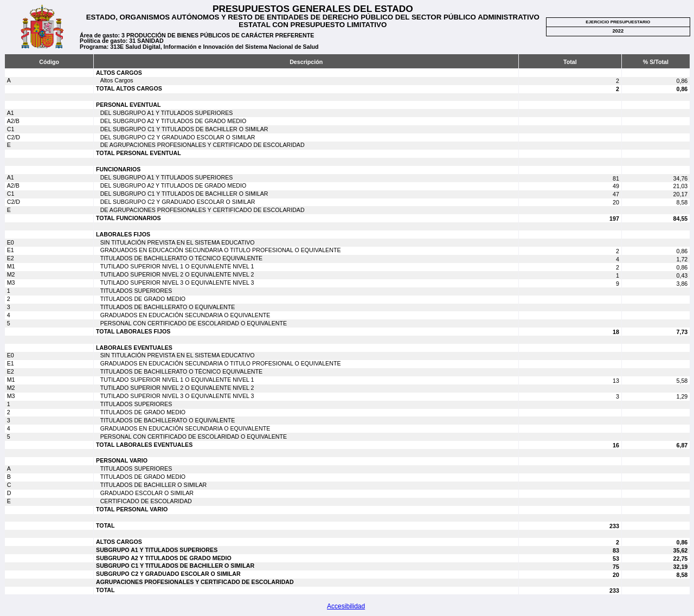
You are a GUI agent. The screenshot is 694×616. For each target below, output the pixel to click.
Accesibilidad (346, 606)
